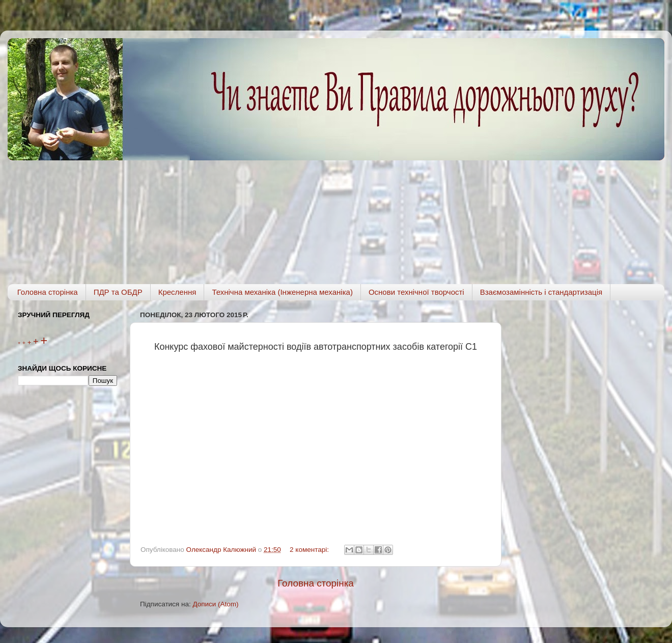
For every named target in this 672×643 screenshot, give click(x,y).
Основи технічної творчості (416, 292)
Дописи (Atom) (215, 604)
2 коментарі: (310, 550)
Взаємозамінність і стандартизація (541, 292)
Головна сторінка (48, 292)
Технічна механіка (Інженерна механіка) (282, 292)
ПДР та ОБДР (118, 292)
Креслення (177, 292)
